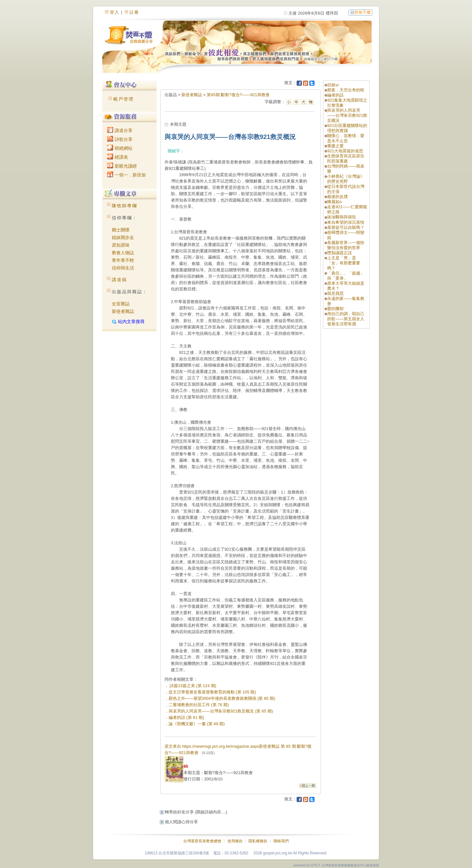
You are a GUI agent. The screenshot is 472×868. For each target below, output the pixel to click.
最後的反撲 (337, 197)
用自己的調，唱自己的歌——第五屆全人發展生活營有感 (346, 319)
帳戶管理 (124, 99)
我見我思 (335, 293)
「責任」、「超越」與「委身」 (346, 276)
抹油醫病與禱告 (342, 217)
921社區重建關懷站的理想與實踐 (347, 128)
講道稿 (119, 280)
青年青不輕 (123, 260)
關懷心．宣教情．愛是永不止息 (346, 138)
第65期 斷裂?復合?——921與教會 (238, 95)
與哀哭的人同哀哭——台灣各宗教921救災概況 (347, 115)
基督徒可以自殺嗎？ (346, 227)
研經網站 (120, 148)
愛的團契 (335, 309)
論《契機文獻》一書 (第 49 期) (197, 724)
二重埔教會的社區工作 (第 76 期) (199, 705)
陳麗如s (334, 202)
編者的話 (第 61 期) (186, 717)
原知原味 (121, 245)
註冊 (134, 12)
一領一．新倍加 (126, 175)
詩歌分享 (120, 139)
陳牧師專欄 (125, 206)
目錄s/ (333, 85)
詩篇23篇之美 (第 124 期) (192, 686)
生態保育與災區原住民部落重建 (346, 159)
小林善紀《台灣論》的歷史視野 (346, 179)
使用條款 (235, 841)
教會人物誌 (123, 253)
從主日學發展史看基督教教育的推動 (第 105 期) (212, 692)
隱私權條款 (258, 841)
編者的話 (335, 95)
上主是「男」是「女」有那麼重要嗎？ (344, 263)
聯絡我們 (281, 841)
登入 (115, 12)
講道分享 (120, 130)
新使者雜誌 (123, 311)
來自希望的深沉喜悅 (346, 222)
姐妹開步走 (123, 237)
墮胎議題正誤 (340, 253)
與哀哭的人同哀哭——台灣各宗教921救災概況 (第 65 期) (221, 711)
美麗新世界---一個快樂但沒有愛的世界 (346, 245)
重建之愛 (335, 146)
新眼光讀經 (122, 166)
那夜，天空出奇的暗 (346, 90)
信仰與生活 (123, 268)
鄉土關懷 (121, 230)
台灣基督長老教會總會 (202, 841)
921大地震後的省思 (345, 151)
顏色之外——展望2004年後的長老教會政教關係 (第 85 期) (222, 698)
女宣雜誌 (121, 304)
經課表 (118, 157)
